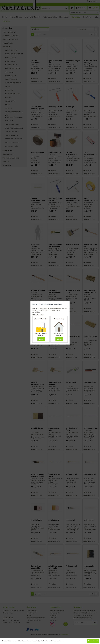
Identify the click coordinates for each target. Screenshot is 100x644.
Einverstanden (93, 641)
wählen (41, 339)
